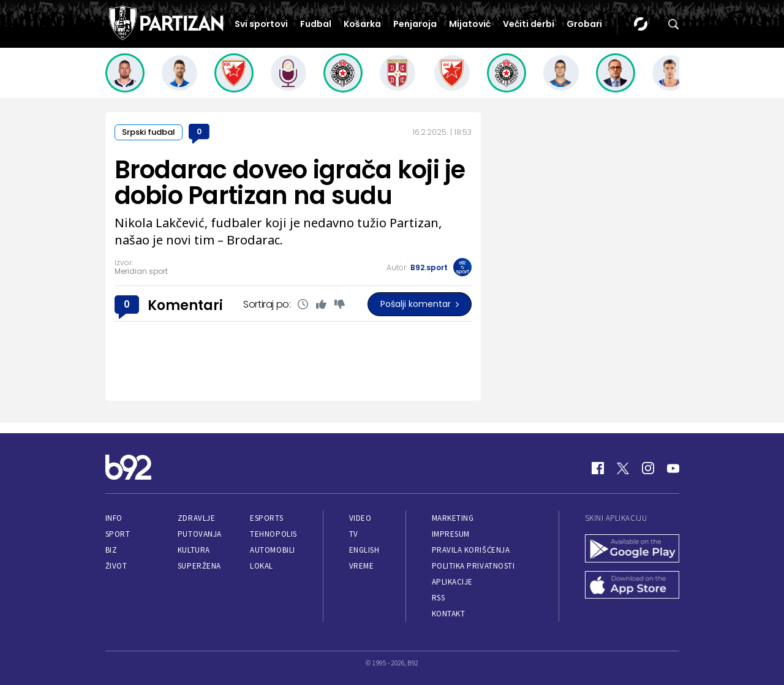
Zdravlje (196, 518)
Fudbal (316, 24)
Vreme (362, 566)
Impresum (451, 534)
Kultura (194, 550)
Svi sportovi (261, 24)
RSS (439, 598)
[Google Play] (632, 550)
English (364, 550)
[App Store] (632, 586)
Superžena (199, 566)
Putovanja (200, 534)
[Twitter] (623, 468)
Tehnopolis (273, 534)
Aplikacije (452, 582)
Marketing (453, 518)
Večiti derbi (529, 24)
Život (116, 566)
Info (114, 518)
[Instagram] (648, 468)
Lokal (262, 566)
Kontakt (449, 614)
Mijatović (470, 24)
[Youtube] (673, 468)
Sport (118, 534)
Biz (111, 550)
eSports (266, 518)
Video (360, 518)
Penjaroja (415, 24)
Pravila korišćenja (471, 550)
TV (354, 534)
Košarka (362, 24)
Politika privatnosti (473, 566)
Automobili (272, 550)
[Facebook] (598, 468)
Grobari (584, 24)
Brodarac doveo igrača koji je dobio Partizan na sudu (290, 183)
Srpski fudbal (149, 132)
